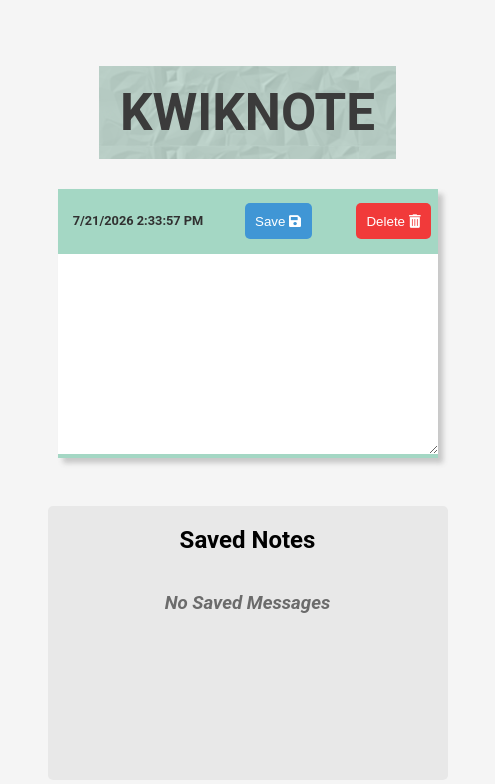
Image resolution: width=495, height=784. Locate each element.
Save (278, 221)
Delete (393, 221)
